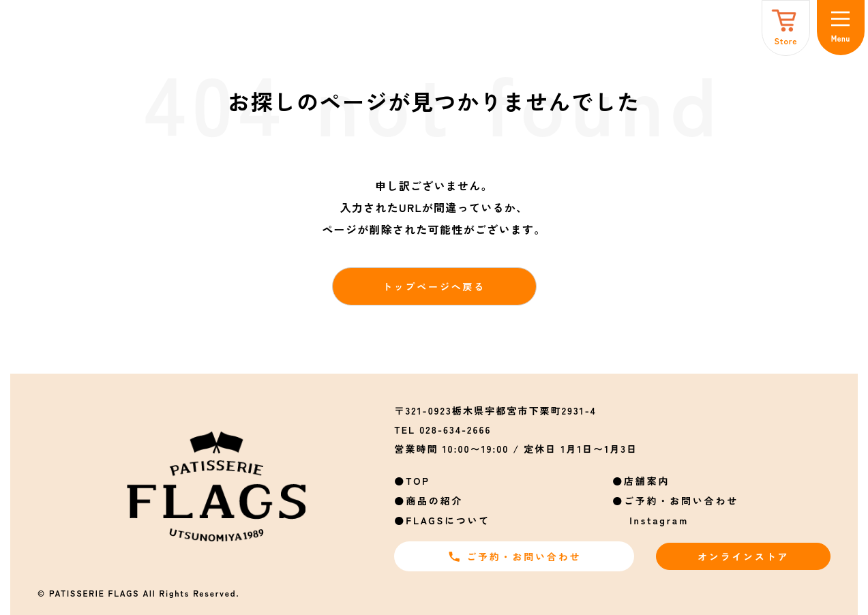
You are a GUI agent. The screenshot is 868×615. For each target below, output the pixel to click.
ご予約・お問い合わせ (681, 500)
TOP (418, 481)
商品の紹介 (434, 500)
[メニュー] (841, 28)
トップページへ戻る (434, 286)
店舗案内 (647, 481)
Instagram (659, 520)
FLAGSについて (448, 520)
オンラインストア (743, 556)
